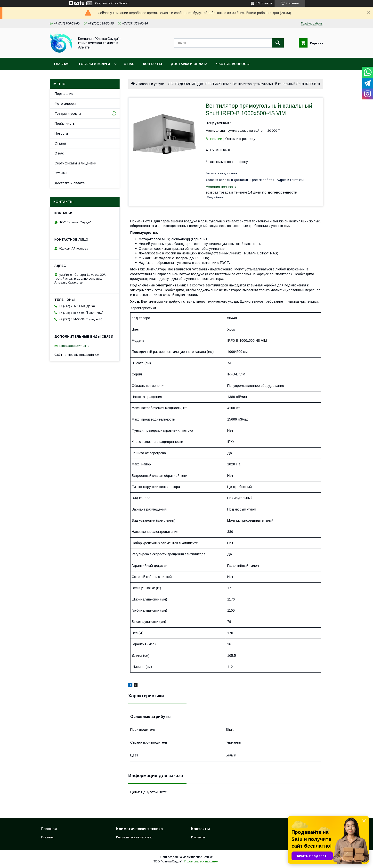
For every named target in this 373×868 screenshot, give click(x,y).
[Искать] (278, 43)
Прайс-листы (65, 123)
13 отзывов (264, 3)
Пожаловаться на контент (202, 861)
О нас (129, 64)
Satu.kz (208, 857)
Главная (62, 64)
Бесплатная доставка (221, 173)
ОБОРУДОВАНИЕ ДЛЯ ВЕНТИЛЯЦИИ (199, 84)
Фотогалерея (65, 104)
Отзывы (61, 173)
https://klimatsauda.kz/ (83, 355)
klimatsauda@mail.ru (74, 346)
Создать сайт (104, 3)
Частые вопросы (233, 64)
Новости (61, 133)
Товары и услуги (94, 64)
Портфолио (64, 94)
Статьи (60, 143)
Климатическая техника (134, 837)
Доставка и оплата (189, 64)
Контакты (153, 64)
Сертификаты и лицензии (75, 163)
